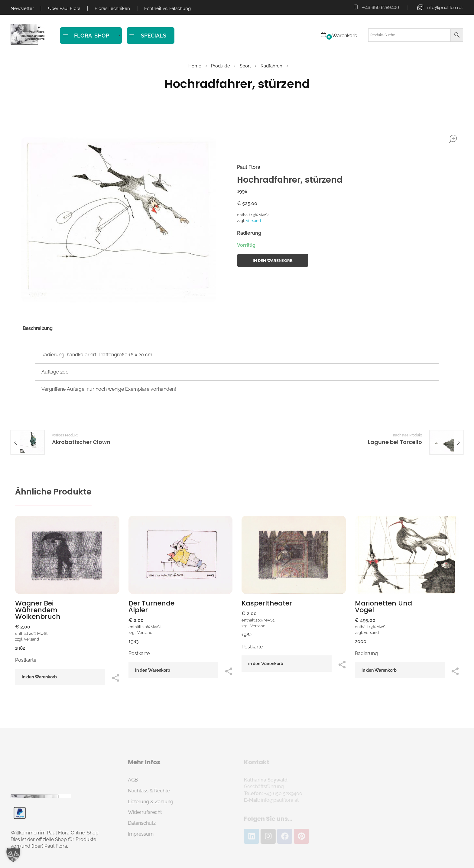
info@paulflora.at (445, 7)
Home (195, 66)
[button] (13, 855)
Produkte (221, 66)
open (453, 139)
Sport (245, 66)
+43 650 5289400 (380, 7)
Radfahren (271, 66)
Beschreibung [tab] (37, 328)
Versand (253, 221)
